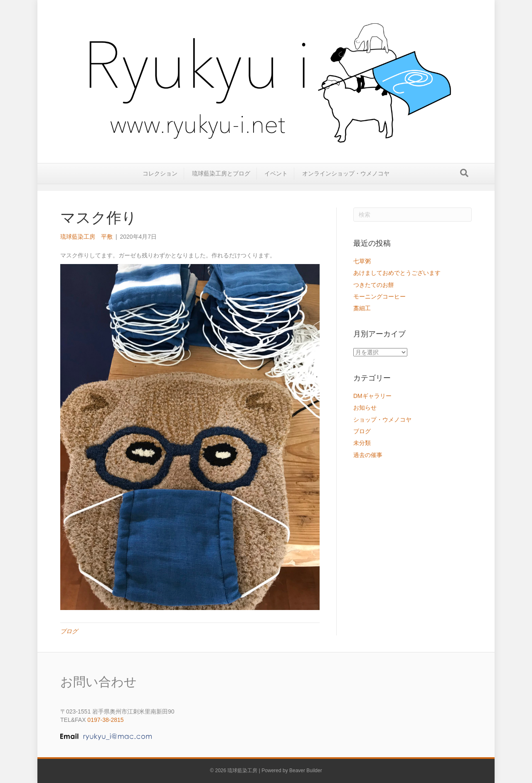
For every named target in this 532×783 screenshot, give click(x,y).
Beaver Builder (306, 771)
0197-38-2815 (105, 720)
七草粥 (362, 261)
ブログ (69, 631)
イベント (276, 180)
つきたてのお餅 (374, 285)
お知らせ (365, 408)
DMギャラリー (372, 396)
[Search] (464, 179)
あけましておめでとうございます (397, 273)
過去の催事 (368, 455)
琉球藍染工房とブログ (221, 180)
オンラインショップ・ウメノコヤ (346, 180)
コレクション (160, 180)
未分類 (362, 443)
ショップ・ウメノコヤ (382, 420)
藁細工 (362, 308)
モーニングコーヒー (379, 296)
